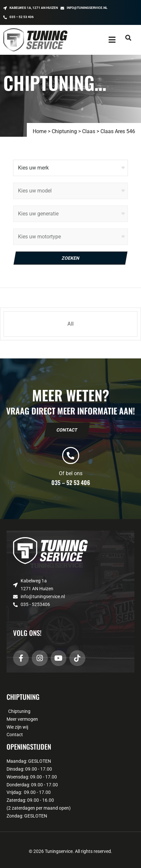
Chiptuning (64, 131)
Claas (89, 131)
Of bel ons (71, 473)
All (70, 324)
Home (40, 131)
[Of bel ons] (71, 455)
